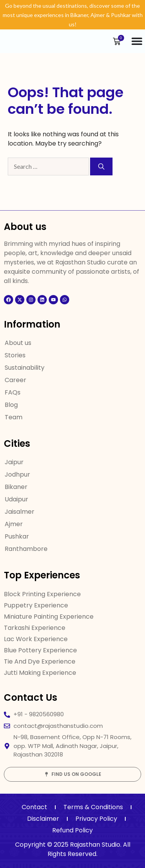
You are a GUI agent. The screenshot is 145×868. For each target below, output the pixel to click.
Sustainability (25, 368)
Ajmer (14, 524)
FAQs (13, 392)
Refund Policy (72, 830)
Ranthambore (26, 549)
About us (18, 343)
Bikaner (16, 487)
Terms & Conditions (93, 807)
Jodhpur (17, 474)
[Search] (101, 166)
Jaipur (14, 462)
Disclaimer (43, 819)
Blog (11, 405)
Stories (15, 355)
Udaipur (16, 499)
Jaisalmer (20, 512)
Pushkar (17, 536)
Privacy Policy (96, 819)
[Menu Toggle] (137, 41)
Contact (34, 807)
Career (15, 380)
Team (14, 417)
